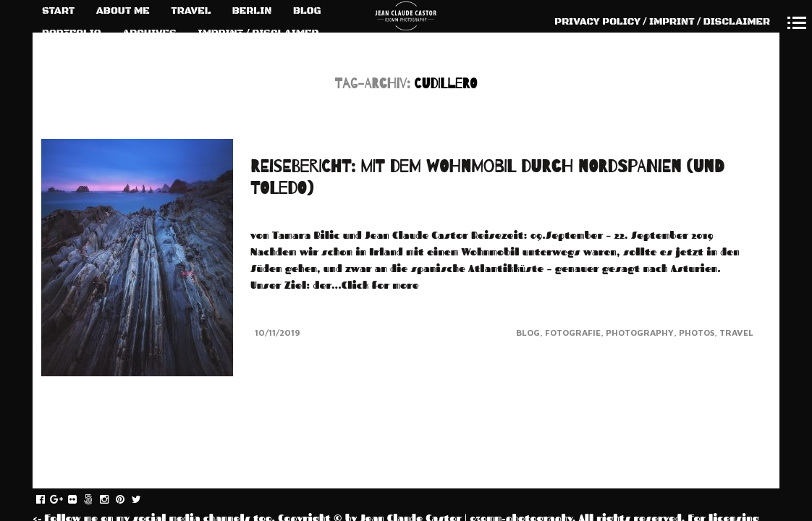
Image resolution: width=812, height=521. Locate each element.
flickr (80, 500)
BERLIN (252, 11)
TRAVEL (191, 11)
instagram (112, 500)
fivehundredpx (96, 500)
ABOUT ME (123, 11)
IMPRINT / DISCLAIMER (258, 33)
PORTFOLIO (72, 33)
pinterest (128, 500)
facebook (48, 500)
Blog (528, 332)
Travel (736, 332)
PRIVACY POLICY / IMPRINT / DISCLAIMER (662, 22)
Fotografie (573, 332)
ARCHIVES (149, 33)
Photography (640, 332)
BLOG (307, 11)
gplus (64, 500)
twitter (144, 500)
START (58, 11)
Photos (697, 332)
